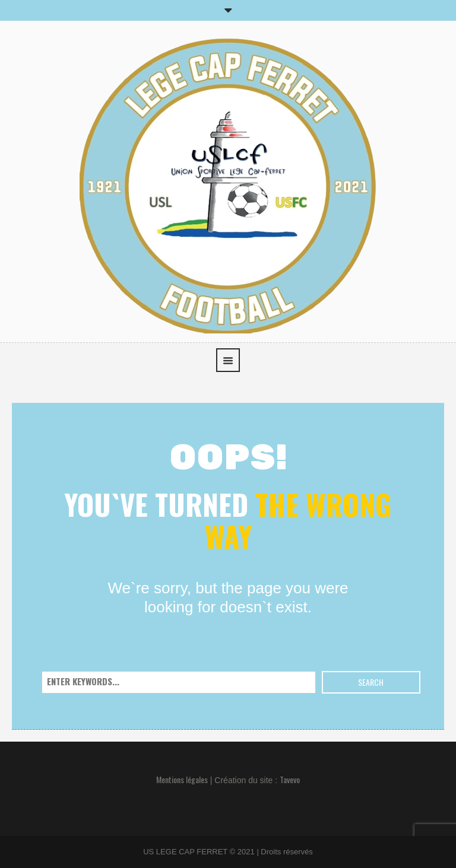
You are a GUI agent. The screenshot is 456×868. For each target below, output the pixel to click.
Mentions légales (182, 779)
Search (371, 682)
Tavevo (290, 779)
